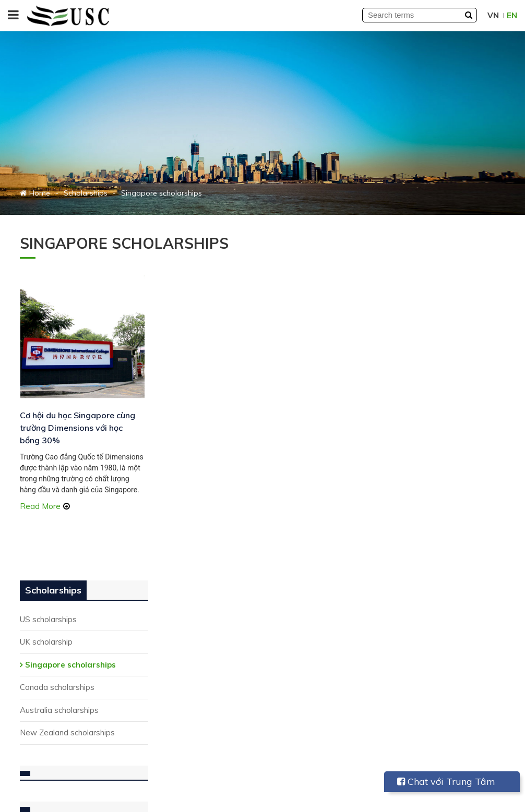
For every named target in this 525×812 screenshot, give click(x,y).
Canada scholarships (433, 343)
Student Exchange (178, 641)
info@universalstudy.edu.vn (83, 698)
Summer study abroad (186, 655)
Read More (40, 502)
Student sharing (299, 627)
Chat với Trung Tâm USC (446, 784)
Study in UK (166, 698)
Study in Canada (175, 683)
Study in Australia (177, 669)
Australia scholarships (435, 365)
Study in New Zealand (185, 712)
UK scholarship (422, 298)
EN (512, 15)
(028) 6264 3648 (65, 669)
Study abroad (295, 699)
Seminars (287, 685)
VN (493, 15)
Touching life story (303, 713)
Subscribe (119, 759)
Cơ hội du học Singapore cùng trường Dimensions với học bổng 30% (74, 413)
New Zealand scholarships (443, 388)
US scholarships (424, 275)
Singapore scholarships (446, 320)
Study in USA (169, 627)
